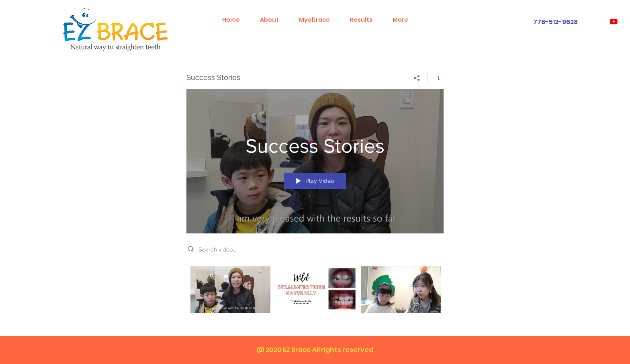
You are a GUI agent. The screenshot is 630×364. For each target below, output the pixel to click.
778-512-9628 (555, 22)
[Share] (417, 78)
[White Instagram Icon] (590, 21)
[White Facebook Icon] (602, 21)
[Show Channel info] (436, 78)
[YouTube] (614, 21)
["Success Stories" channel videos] (315, 295)
